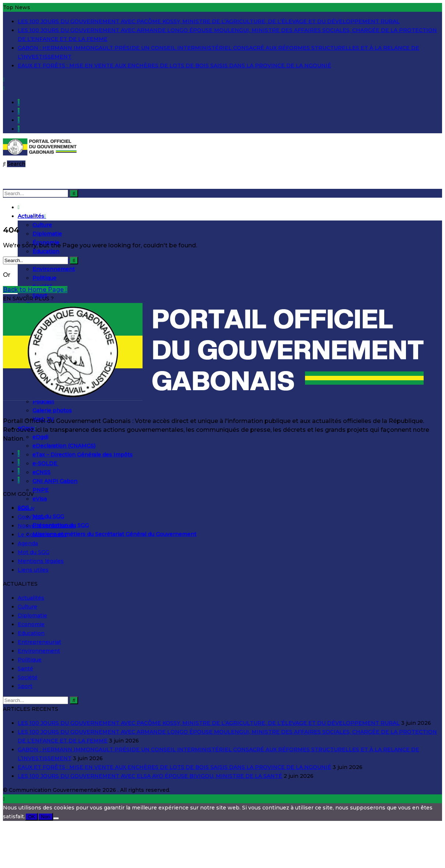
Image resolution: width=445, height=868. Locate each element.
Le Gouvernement (42, 534)
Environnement (54, 269)
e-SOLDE (45, 463)
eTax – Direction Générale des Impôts (83, 455)
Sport (25, 686)
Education (31, 633)
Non (45, 817)
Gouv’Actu (31, 517)
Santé (25, 668)
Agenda (28, 543)
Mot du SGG (48, 516)
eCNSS (41, 472)
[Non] (56, 818)
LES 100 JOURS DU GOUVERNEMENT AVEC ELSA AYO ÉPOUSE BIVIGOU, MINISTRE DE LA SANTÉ (150, 776)
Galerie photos (52, 410)
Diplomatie (47, 234)
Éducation (46, 251)
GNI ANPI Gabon (55, 481)
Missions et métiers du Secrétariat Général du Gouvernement (114, 534)
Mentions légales (41, 561)
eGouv (26, 508)
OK (31, 817)
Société (28, 677)
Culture (42, 225)
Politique (44, 278)
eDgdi (40, 437)
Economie (31, 624)
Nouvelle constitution (47, 526)
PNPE (41, 490)
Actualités (32, 216)
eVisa (40, 499)
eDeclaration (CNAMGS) (64, 446)
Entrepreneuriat (39, 642)
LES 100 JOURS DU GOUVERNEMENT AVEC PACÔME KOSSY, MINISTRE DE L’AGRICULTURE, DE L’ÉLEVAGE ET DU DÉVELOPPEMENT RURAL (209, 21)
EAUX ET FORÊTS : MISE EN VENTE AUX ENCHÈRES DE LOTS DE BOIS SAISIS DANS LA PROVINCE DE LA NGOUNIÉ (174, 66)
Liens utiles (33, 570)
